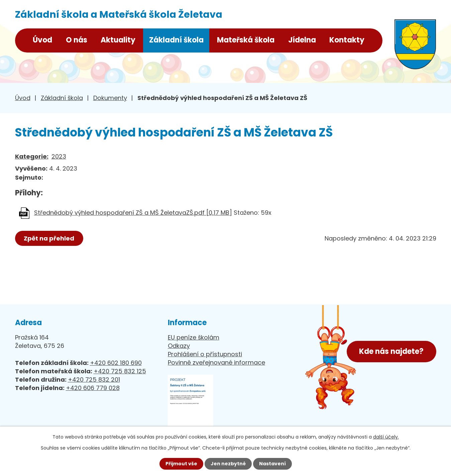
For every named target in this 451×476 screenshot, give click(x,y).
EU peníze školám (194, 337)
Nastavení (272, 464)
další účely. (386, 437)
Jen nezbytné (228, 464)
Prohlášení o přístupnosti (205, 354)
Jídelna (302, 40)
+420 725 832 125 (120, 371)
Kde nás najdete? (391, 351)
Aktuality (118, 40)
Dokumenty (110, 98)
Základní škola (176, 40)
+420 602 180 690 (116, 363)
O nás (77, 40)
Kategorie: (32, 156)
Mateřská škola (246, 40)
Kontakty (347, 40)
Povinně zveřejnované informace (216, 362)
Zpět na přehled (49, 238)
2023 (59, 156)
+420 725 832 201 (94, 379)
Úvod (42, 40)
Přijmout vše (181, 464)
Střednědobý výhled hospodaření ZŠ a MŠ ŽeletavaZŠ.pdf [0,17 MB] (133, 213)
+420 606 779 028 (93, 388)
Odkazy (179, 346)
